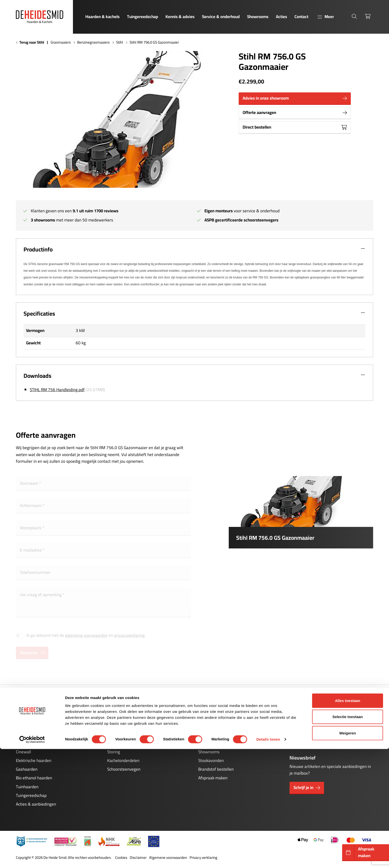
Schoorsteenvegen (124, 769)
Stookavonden (211, 760)
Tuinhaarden (27, 787)
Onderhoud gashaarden (128, 734)
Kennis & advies (180, 17)
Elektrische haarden (34, 760)
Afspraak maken (213, 778)
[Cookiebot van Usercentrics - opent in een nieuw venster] (32, 858)
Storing (114, 752)
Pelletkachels (28, 743)
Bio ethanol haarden (34, 778)
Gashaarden (27, 769)
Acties (281, 17)
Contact (301, 17)
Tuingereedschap (143, 17)
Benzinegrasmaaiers (93, 42)
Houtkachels (27, 734)
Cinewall (23, 752)
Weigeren (347, 852)
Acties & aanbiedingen (36, 804)
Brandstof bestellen (216, 769)
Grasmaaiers (61, 42)
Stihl (120, 42)
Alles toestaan (348, 819)
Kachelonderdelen (123, 760)
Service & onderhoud (221, 17)
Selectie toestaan (348, 836)
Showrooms (258, 17)
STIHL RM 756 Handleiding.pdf (57, 390)
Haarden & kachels (102, 17)
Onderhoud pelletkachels (129, 743)
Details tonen (268, 858)
